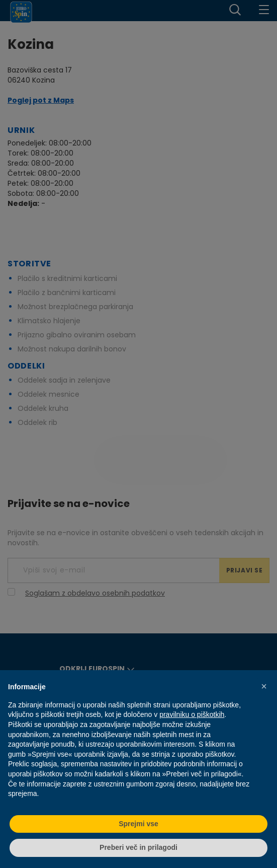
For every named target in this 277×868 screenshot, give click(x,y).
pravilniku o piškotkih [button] (192, 714)
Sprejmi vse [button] (138, 824)
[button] (264, 686)
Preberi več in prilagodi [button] (138, 847)
